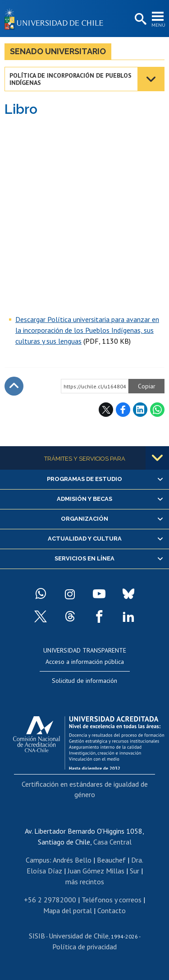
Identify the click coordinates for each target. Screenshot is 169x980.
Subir (14, 386)
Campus (38, 860)
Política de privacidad (84, 947)
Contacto (112, 910)
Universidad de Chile (79, 936)
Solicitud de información (84, 681)
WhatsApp (157, 410)
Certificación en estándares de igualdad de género (85, 789)
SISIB (37, 936)
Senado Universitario (58, 51)
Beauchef (111, 860)
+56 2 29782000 (50, 900)
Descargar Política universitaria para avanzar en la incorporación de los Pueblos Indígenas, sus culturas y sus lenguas (87, 330)
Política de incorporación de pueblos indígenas (71, 79)
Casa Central (112, 842)
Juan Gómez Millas (96, 871)
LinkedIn (140, 410)
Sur (135, 871)
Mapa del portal (68, 910)
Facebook (123, 410)
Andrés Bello (72, 860)
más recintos (85, 882)
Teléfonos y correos (112, 900)
